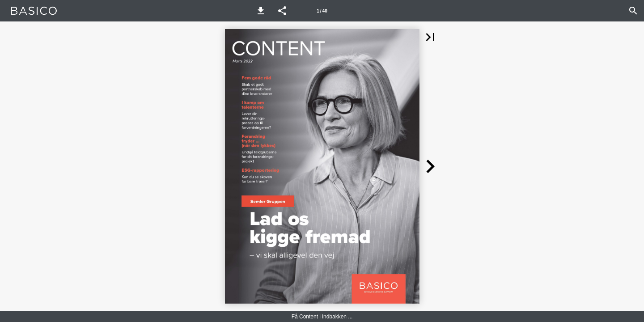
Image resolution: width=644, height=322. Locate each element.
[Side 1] (322, 11)
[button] (261, 11)
